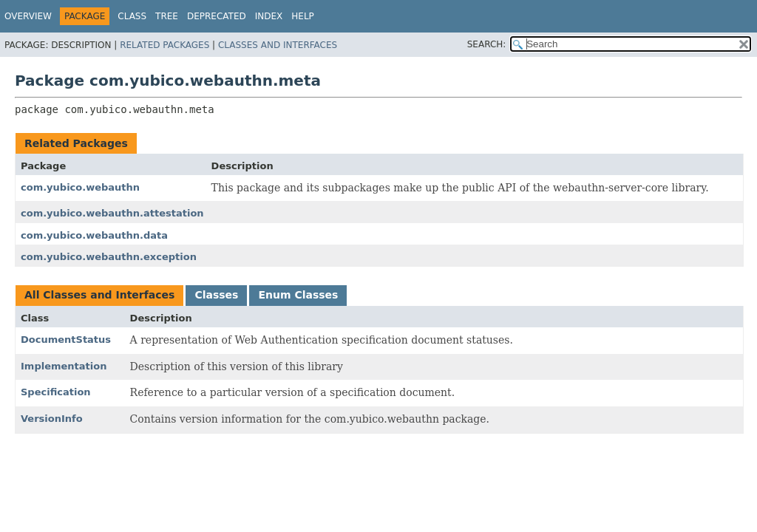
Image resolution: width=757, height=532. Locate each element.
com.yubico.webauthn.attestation (112, 213)
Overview (28, 16)
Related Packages (164, 45)
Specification (56, 392)
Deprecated (217, 16)
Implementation (64, 366)
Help (303, 16)
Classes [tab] (216, 295)
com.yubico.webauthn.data (94, 235)
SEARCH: (487, 44)
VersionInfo (52, 419)
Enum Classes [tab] (298, 295)
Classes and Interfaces (278, 45)
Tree (167, 16)
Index (269, 16)
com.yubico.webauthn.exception (109, 257)
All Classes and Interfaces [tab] (99, 295)
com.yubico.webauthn (80, 187)
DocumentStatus (66, 340)
